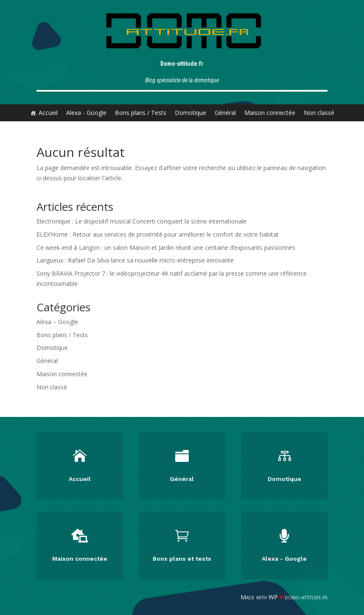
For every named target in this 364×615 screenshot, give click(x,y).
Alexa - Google (86, 113)
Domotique (190, 113)
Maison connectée (270, 113)
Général (225, 113)
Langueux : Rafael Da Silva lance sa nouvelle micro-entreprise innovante (135, 260)
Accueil (48, 113)
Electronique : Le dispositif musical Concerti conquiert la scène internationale (141, 221)
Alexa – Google (57, 322)
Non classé (319, 113)
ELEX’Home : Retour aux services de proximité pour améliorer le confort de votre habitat (158, 234)
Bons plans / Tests (141, 113)
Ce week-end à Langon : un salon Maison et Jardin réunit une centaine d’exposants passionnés (166, 247)
